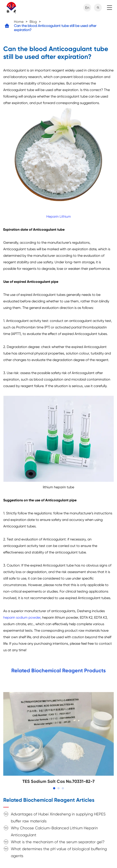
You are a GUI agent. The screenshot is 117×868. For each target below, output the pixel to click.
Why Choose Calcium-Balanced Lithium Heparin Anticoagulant (54, 831)
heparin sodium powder (22, 617)
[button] (54, 788)
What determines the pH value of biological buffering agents (59, 852)
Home (19, 22)
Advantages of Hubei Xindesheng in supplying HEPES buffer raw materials (58, 817)
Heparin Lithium (59, 216)
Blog (33, 22)
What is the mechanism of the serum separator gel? (58, 842)
